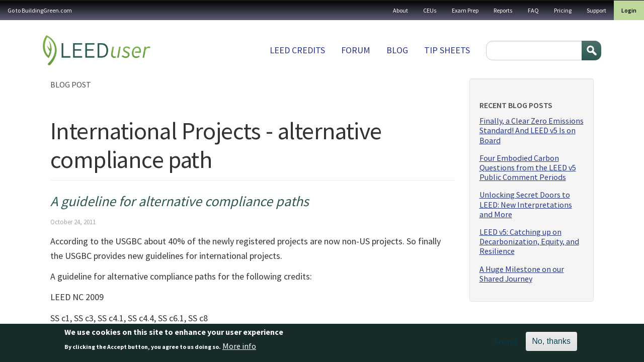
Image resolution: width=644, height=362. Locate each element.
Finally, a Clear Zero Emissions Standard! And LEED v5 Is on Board (532, 130)
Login (629, 10)
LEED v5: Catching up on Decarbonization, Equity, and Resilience (529, 242)
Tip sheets (447, 50)
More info (239, 349)
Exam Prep (465, 10)
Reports (503, 10)
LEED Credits (297, 50)
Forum (356, 50)
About (400, 10)
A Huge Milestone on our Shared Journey (522, 274)
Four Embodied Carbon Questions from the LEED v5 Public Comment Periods (528, 168)
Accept (506, 344)
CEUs (430, 10)
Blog (397, 50)
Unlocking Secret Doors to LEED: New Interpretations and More (526, 204)
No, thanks (551, 344)
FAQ (533, 10)
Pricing (563, 10)
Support (596, 10)
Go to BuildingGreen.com (40, 10)
